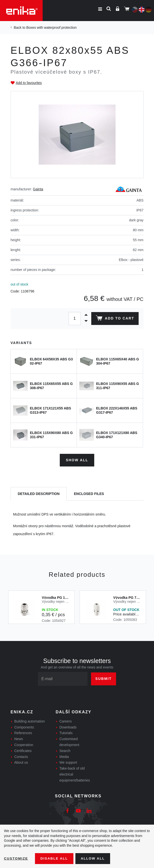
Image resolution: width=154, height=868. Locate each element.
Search (65, 750)
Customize (16, 858)
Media (64, 756)
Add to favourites (29, 83)
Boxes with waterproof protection (51, 28)
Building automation (30, 721)
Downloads (68, 726)
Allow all (95, 858)
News (19, 738)
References (23, 732)
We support (68, 762)
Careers (66, 721)
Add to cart (114, 319)
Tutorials (66, 732)
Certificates (23, 750)
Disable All (55, 858)
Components (24, 726)
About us (21, 762)
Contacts (21, 756)
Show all (77, 460)
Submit (104, 678)
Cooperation (24, 744)
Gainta (38, 189)
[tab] (39, 493)
